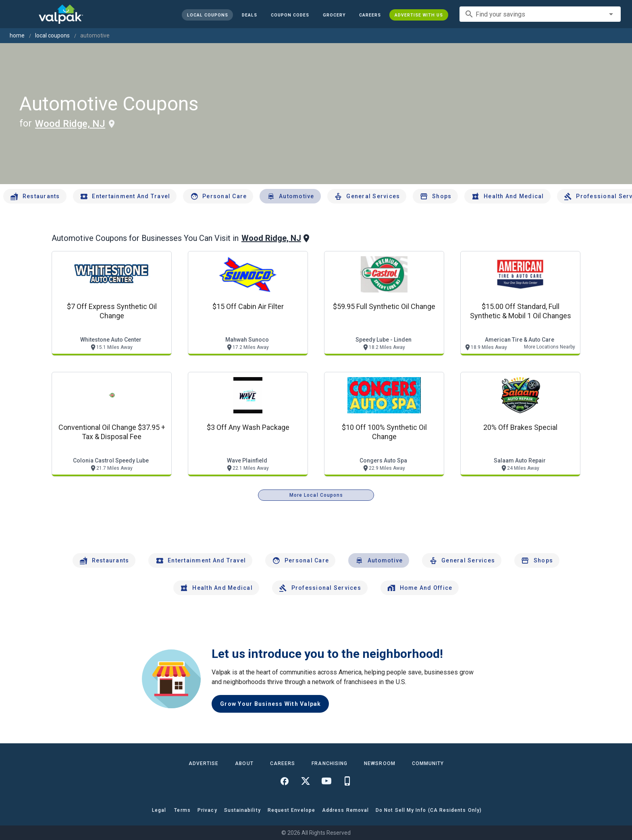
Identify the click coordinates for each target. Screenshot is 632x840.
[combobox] (540, 14)
